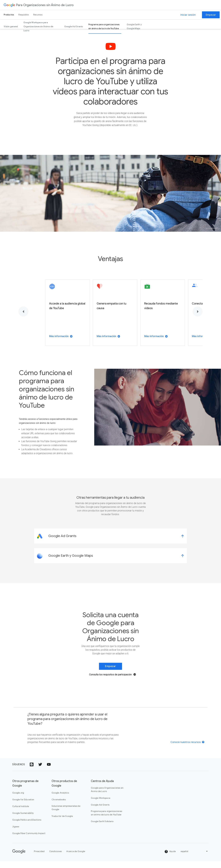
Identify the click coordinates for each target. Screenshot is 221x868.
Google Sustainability (23, 820)
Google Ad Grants (74, 26)
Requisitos (24, 15)
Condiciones (56, 858)
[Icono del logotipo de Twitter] (40, 771)
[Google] (19, 858)
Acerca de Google (76, 858)
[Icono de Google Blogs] (32, 771)
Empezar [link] (110, 673)
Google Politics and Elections (27, 827)
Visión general (11, 26)
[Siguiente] (198, 318)
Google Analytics (60, 799)
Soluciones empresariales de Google (66, 814)
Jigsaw (16, 833)
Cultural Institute (21, 813)
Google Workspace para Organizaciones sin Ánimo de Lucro (38, 26)
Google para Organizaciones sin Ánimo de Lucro (107, 796)
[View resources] (188, 749)
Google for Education (23, 806)
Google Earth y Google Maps (134, 26)
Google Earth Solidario (102, 828)
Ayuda (170, 858)
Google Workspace (101, 805)
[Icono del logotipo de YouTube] (49, 771)
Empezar (211, 15)
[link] (111, 543)
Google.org (18, 799)
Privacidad (39, 858)
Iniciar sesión (188, 15)
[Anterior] (23, 318)
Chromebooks (59, 806)
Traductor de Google (62, 823)
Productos (9, 15)
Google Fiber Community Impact (29, 840)
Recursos (38, 15)
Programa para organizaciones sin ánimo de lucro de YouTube (104, 26)
